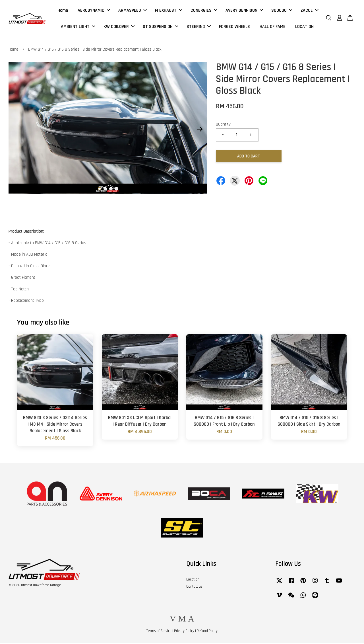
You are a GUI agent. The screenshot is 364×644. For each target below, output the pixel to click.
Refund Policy (207, 632)
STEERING (199, 27)
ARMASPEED (133, 11)
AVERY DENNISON (244, 11)
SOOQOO (282, 11)
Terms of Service (159, 632)
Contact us (194, 588)
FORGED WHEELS (234, 27)
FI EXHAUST (169, 11)
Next (200, 130)
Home (63, 11)
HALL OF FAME (273, 27)
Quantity (223, 125)
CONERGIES (204, 11)
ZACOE (310, 11)
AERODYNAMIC (94, 11)
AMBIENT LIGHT (78, 27)
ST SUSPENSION (161, 27)
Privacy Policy (184, 632)
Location (193, 581)
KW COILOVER (119, 27)
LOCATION (304, 27)
